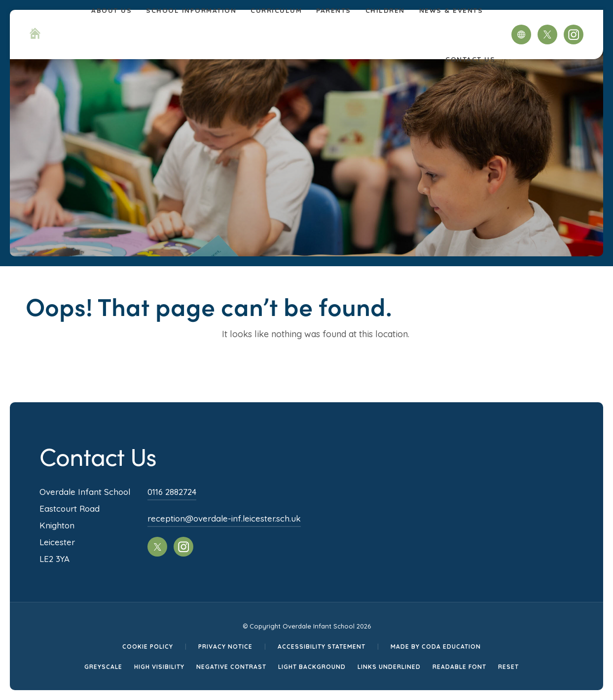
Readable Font (459, 667)
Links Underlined (389, 667)
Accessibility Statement (322, 647)
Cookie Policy (148, 647)
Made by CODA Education (436, 647)
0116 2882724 (172, 492)
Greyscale (103, 667)
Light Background (312, 667)
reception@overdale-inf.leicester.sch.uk (224, 518)
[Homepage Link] (35, 36)
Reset (508, 667)
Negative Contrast (231, 667)
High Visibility (159, 667)
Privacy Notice (225, 647)
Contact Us (470, 59)
